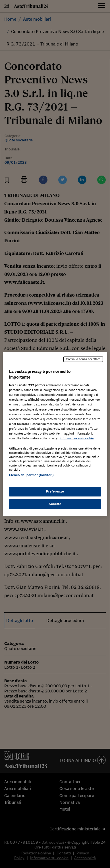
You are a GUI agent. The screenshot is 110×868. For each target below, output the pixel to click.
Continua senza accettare (83, 359)
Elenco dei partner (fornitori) (31, 475)
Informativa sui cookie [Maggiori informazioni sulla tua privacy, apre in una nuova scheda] (77, 438)
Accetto (55, 504)
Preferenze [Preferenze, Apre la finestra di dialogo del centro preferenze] (55, 491)
